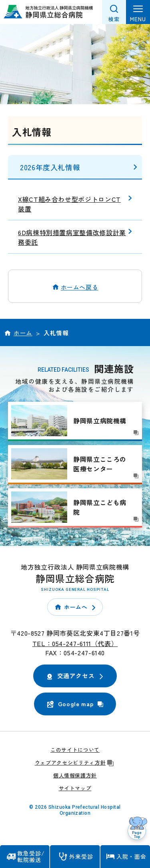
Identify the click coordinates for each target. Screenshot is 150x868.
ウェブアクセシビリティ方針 (75, 762)
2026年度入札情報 (50, 167)
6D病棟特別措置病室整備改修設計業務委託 (72, 237)
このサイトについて (75, 750)
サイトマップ (75, 788)
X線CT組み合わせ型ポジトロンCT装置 (69, 204)
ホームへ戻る (80, 287)
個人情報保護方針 (75, 775)
